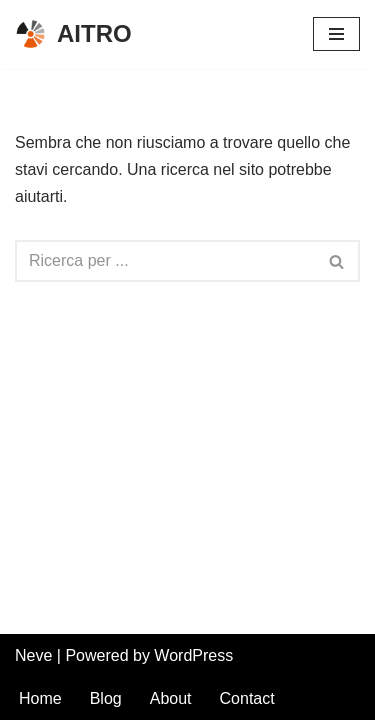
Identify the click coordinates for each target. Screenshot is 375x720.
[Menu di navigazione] (336, 34)
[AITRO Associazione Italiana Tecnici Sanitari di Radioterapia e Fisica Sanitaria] (73, 34)
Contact (247, 698)
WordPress (193, 655)
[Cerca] (165, 261)
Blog (106, 698)
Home (40, 698)
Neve (33, 655)
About (171, 698)
